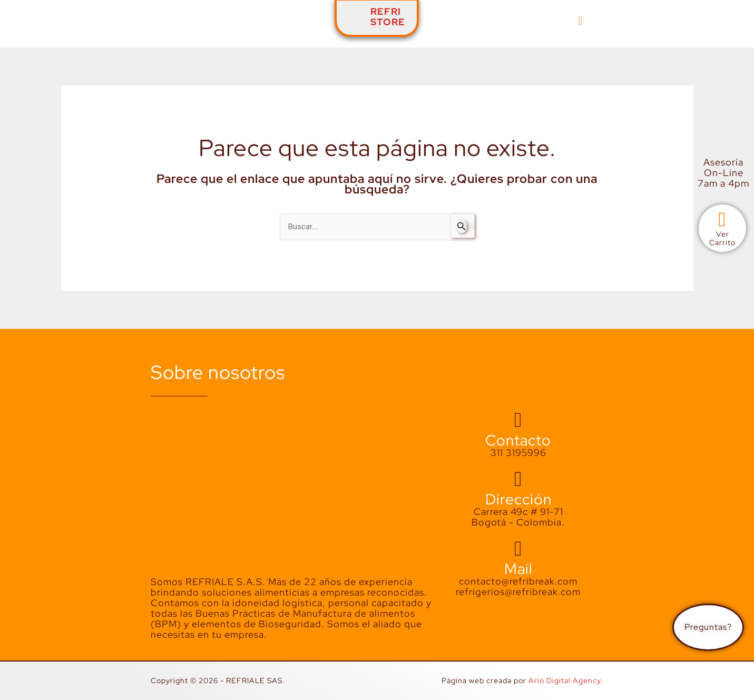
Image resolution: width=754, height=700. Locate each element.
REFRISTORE (388, 17)
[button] (581, 21)
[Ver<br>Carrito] (722, 220)
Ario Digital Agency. (566, 680)
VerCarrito (722, 238)
